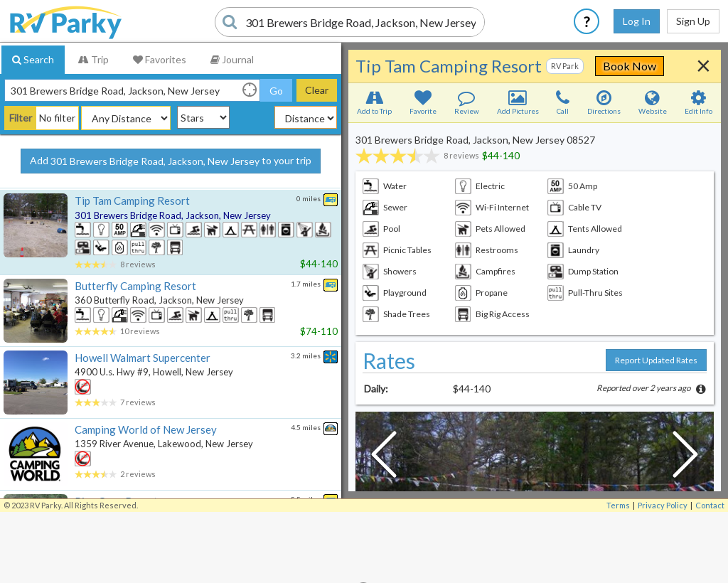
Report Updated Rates (656, 360)
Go (276, 91)
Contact (710, 505)
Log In (637, 21)
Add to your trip (171, 161)
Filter (21, 118)
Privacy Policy (663, 505)
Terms (618, 505)
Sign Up (693, 21)
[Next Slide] (685, 458)
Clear (317, 90)
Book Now (630, 66)
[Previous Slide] (384, 458)
